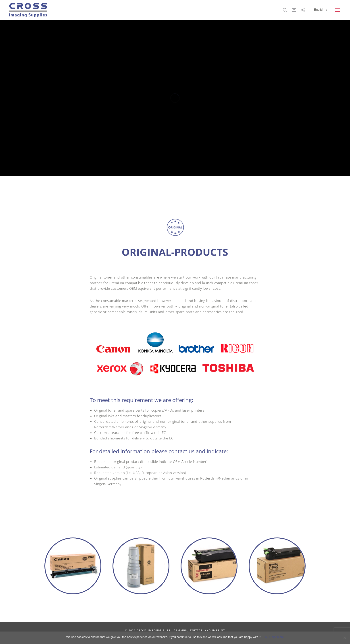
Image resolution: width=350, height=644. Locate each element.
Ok (265, 637)
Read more (277, 637)
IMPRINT (219, 630)
